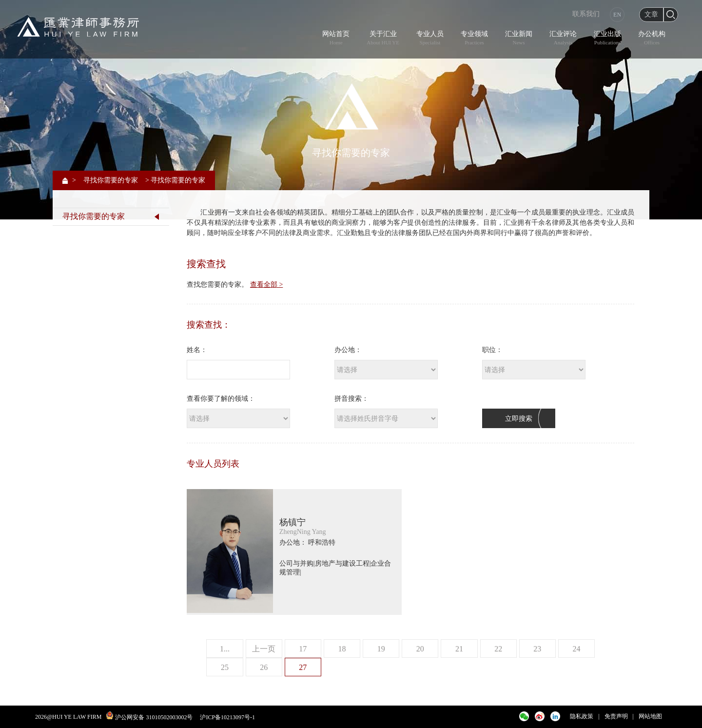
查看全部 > (266, 285)
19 (381, 649)
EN (617, 15)
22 (498, 649)
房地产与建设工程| (343, 563)
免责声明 (616, 716)
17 (303, 649)
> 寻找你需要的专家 (175, 180)
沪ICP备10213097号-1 (227, 717)
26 (264, 667)
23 (537, 649)
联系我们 (586, 14)
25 (225, 667)
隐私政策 (582, 716)
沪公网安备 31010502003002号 (154, 717)
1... (225, 649)
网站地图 (650, 716)
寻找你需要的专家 (111, 180)
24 (577, 649)
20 (420, 649)
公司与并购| (297, 563)
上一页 (264, 649)
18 (342, 649)
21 (459, 649)
